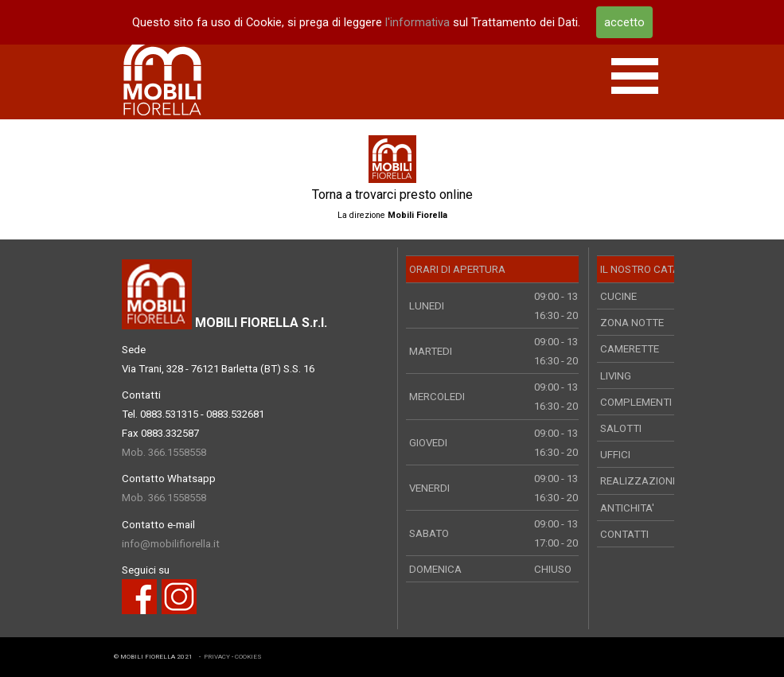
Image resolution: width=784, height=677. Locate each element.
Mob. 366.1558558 (164, 452)
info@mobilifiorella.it (171, 544)
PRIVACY (217, 657)
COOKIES (248, 657)
